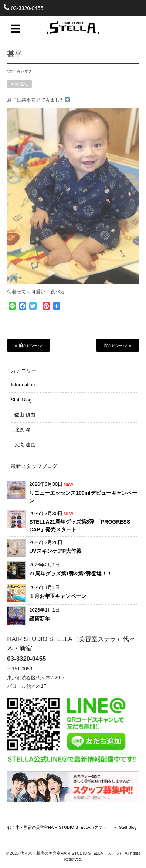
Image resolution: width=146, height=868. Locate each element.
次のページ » (118, 345)
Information (23, 385)
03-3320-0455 (27, 8)
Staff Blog (21, 400)
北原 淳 (22, 430)
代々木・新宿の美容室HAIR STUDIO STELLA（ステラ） (59, 827)
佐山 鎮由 (25, 415)
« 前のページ (28, 345)
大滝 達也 (19, 87)
